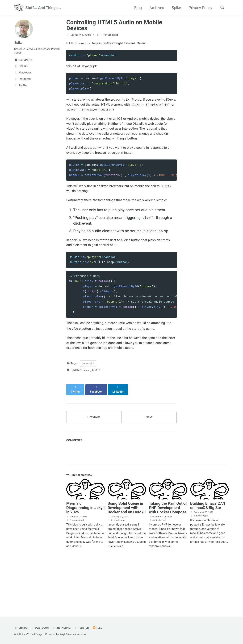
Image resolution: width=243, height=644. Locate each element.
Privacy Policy (199, 8)
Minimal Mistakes (83, 634)
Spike (175, 8)
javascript (88, 410)
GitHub (22, 628)
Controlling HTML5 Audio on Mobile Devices (114, 25)
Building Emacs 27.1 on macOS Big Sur (208, 551)
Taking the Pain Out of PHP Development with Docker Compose (168, 553)
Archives (155, 8)
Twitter (88, 628)
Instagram (66, 628)
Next (149, 460)
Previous (94, 460)
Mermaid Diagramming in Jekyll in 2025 (85, 553)
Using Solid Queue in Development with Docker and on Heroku (127, 553)
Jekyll (66, 634)
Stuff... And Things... (43, 8)
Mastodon (42, 628)
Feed (106, 628)
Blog (136, 8)
